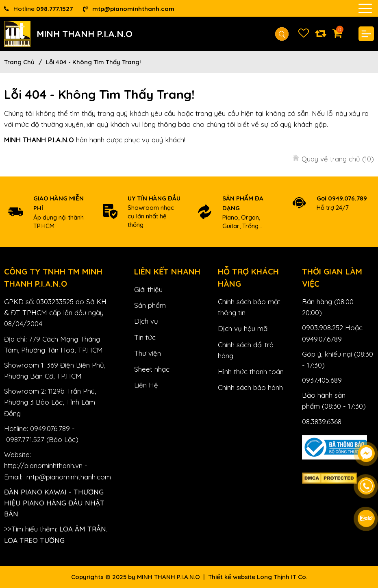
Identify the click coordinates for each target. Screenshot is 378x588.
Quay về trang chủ (338, 159)
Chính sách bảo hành (250, 387)
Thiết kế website (232, 577)
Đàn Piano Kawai (35, 492)
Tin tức (145, 337)
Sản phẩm (150, 305)
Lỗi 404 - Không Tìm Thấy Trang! (93, 62)
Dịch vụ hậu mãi (243, 328)
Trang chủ (19, 62)
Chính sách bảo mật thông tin (249, 307)
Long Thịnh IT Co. (282, 577)
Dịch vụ (146, 321)
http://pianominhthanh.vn (43, 465)
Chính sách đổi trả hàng (246, 350)
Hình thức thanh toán (251, 371)
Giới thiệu (148, 289)
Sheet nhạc (152, 369)
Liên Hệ (146, 385)
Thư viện (148, 353)
